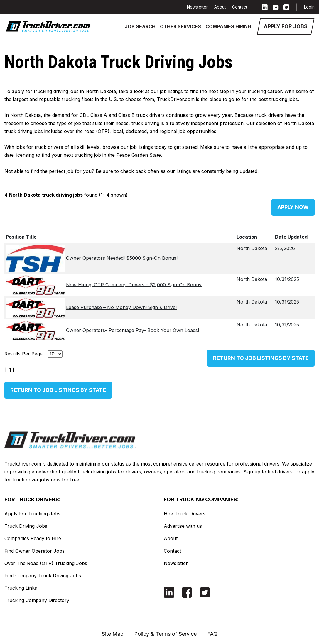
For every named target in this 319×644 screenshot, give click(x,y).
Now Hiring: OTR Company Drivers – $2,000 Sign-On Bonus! (134, 284)
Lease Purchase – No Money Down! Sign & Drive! (121, 307)
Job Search (140, 26)
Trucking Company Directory (37, 600)
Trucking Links (21, 588)
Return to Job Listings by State (261, 358)
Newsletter (197, 7)
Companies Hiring (228, 26)
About (220, 7)
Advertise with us (183, 526)
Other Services (180, 26)
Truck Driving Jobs (26, 526)
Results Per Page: (24, 354)
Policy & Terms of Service (165, 634)
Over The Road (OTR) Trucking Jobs (46, 563)
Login (309, 7)
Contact (240, 7)
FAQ (212, 634)
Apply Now (293, 207)
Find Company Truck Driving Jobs (43, 576)
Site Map (113, 634)
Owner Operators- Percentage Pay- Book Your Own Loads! (133, 330)
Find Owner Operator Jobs (34, 551)
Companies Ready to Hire (33, 538)
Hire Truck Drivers (185, 514)
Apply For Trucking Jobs (32, 514)
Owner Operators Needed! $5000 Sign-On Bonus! (122, 258)
